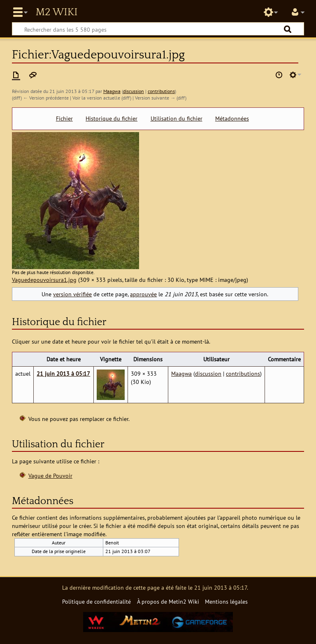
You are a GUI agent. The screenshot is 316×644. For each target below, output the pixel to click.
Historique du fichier (112, 119)
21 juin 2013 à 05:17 (63, 373)
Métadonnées (232, 119)
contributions (161, 91)
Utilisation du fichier (177, 119)
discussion (134, 91)
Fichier (64, 119)
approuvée (143, 294)
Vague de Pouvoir (50, 475)
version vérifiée (72, 294)
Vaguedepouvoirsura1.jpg (44, 280)
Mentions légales (226, 601)
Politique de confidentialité (96, 601)
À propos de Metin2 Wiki (168, 601)
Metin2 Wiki (56, 12)
